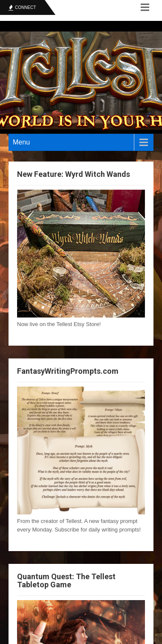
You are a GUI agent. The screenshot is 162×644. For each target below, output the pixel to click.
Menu (21, 142)
